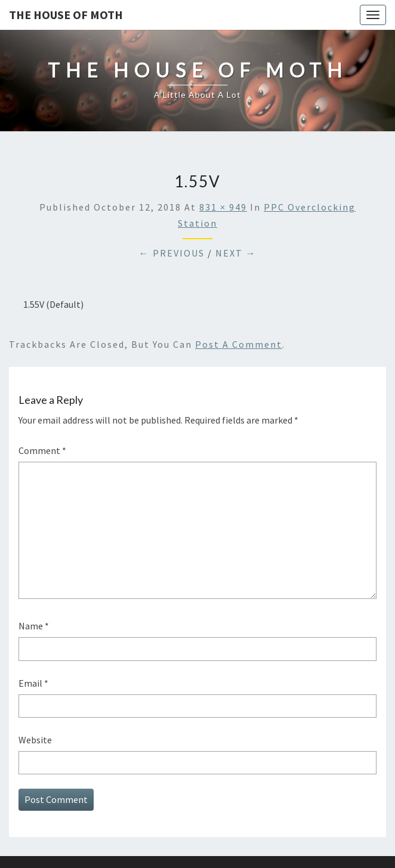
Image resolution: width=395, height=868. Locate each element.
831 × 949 (223, 207)
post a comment (239, 344)
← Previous (172, 253)
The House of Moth (66, 15)
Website (35, 740)
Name (34, 626)
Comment (42, 450)
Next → (236, 253)
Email (33, 683)
